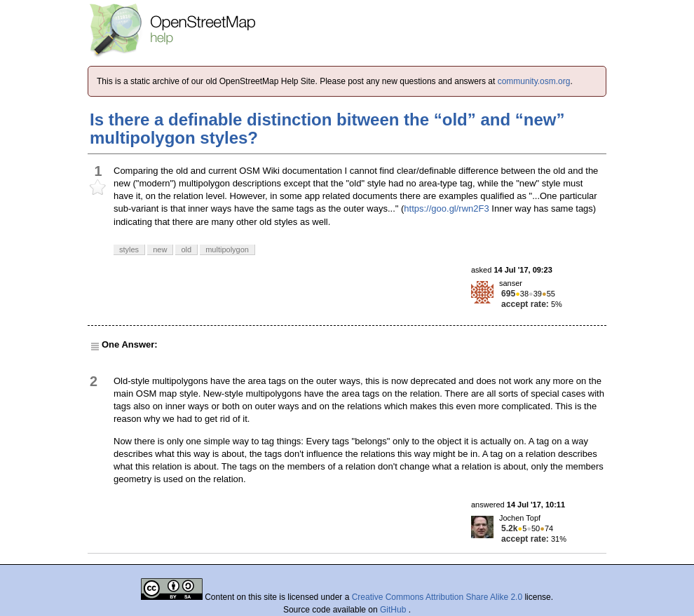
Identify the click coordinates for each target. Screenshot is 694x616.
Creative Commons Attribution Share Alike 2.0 (437, 597)
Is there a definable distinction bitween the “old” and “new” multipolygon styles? (327, 129)
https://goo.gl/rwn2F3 (446, 208)
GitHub (394, 610)
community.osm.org (534, 81)
